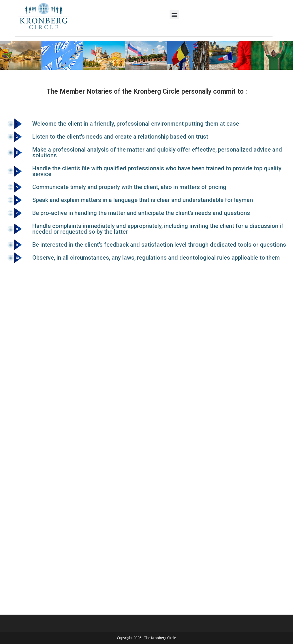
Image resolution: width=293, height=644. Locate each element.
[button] (174, 15)
